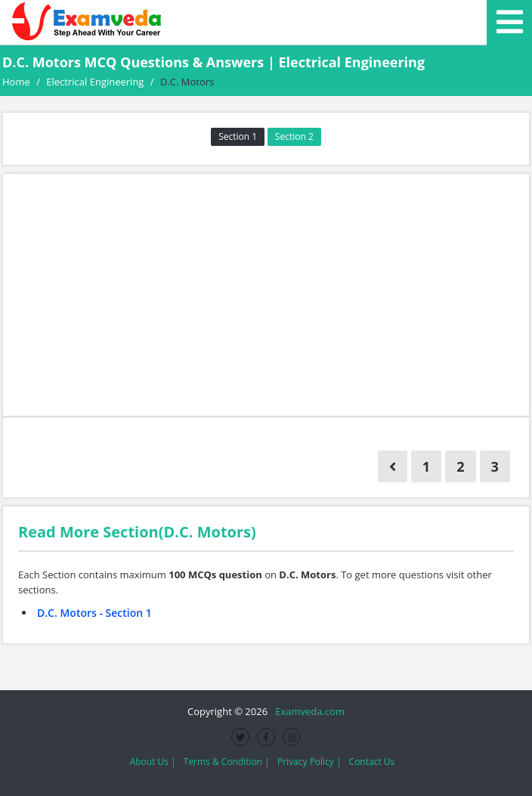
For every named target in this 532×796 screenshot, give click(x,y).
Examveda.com (307, 711)
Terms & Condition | (227, 762)
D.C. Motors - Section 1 (94, 613)
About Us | (153, 762)
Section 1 (238, 136)
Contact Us (372, 762)
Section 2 (294, 136)
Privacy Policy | (309, 762)
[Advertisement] (266, 295)
